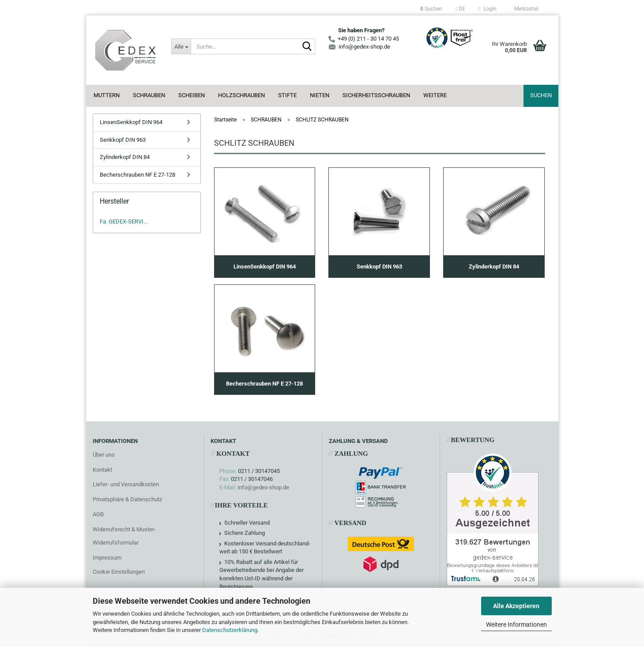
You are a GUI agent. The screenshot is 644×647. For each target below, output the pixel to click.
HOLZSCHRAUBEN (241, 95)
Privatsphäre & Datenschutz (127, 499)
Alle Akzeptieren (516, 606)
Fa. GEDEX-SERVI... (124, 221)
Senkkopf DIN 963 (123, 140)
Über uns (104, 455)
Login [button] (487, 9)
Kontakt (102, 470)
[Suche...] (181, 46)
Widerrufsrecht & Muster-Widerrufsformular (124, 536)
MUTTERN (107, 95)
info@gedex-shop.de (263, 487)
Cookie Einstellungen (119, 572)
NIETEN (320, 95)
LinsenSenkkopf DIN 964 (131, 122)
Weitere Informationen (516, 624)
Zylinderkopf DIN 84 (125, 157)
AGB (98, 514)
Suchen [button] (431, 9)
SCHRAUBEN (149, 95)
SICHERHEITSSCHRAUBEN (376, 95)
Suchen (541, 95)
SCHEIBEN (192, 95)
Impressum (107, 558)
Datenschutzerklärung (230, 630)
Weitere (435, 95)
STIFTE (287, 95)
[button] (460, 9)
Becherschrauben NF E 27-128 (137, 175)
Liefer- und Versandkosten (126, 484)
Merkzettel (524, 9)
